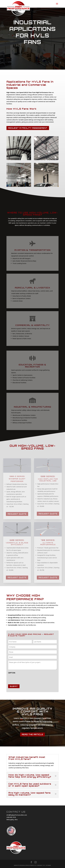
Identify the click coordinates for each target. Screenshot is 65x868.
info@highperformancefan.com (17, 815)
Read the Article (32, 734)
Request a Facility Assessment (28, 128)
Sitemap (48, 865)
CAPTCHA (12, 673)
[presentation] (23, 679)
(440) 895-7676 (11, 817)
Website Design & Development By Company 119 (29, 865)
